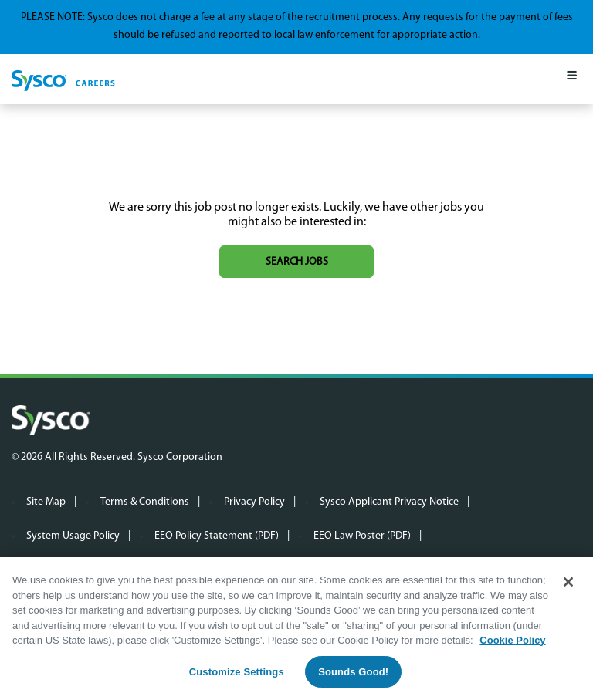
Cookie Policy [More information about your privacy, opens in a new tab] (512, 641)
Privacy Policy (254, 502)
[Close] (568, 583)
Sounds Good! (353, 672)
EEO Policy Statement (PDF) (217, 536)
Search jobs (297, 262)
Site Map (46, 502)
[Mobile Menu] (572, 79)
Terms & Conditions (145, 502)
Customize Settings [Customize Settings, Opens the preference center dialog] (237, 672)
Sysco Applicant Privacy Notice (389, 502)
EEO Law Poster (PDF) (362, 536)
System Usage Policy (73, 536)
